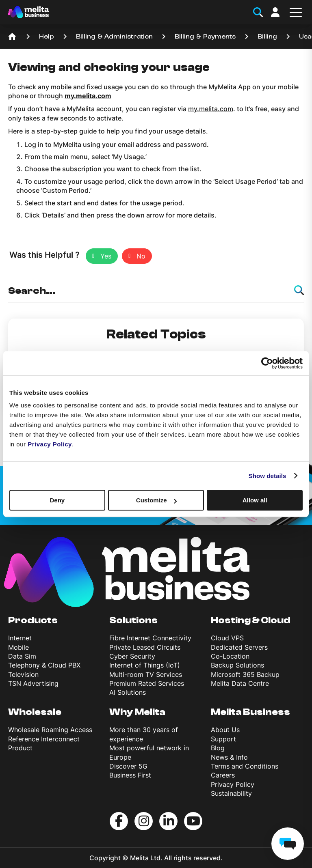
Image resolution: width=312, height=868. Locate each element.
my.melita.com (211, 109)
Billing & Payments (205, 37)
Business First (130, 775)
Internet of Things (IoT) (145, 665)
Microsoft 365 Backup (245, 674)
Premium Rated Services (147, 683)
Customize (156, 500)
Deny (57, 500)
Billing (267, 37)
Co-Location (230, 656)
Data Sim (22, 656)
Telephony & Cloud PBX (44, 665)
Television (23, 674)
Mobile (18, 647)
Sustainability (231, 793)
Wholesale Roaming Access (50, 730)
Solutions (133, 620)
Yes (106, 256)
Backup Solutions (237, 665)
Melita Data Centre (240, 683)
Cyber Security (132, 656)
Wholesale (35, 712)
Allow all (255, 500)
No (141, 256)
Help (47, 37)
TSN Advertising (33, 683)
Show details (268, 476)
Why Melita (137, 712)
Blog (218, 748)
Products (33, 620)
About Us (225, 730)
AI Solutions (128, 692)
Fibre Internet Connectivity (150, 638)
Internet (20, 638)
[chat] (288, 844)
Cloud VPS (227, 638)
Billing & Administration (114, 37)
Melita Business (250, 712)
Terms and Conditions (245, 766)
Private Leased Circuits (145, 647)
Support (223, 739)
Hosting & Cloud (251, 620)
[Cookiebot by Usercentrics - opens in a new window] (267, 363)
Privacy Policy (233, 784)
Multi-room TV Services (146, 674)
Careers (223, 775)
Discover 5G (128, 766)
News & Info (229, 757)
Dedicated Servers (239, 647)
